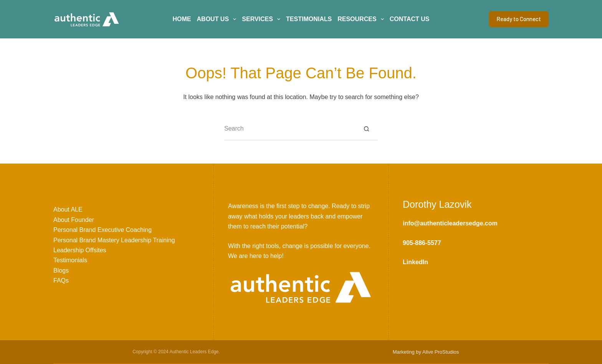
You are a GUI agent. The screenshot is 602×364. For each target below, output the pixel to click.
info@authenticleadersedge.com (450, 223)
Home (182, 19)
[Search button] (366, 129)
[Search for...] (289, 129)
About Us (218, 19)
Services (262, 19)
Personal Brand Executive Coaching (103, 230)
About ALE (68, 209)
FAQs (61, 280)
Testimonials (309, 19)
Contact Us (410, 19)
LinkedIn (415, 262)
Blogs (61, 271)
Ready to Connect (519, 19)
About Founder (74, 220)
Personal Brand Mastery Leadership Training (114, 240)
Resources (362, 19)
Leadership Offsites (80, 250)
